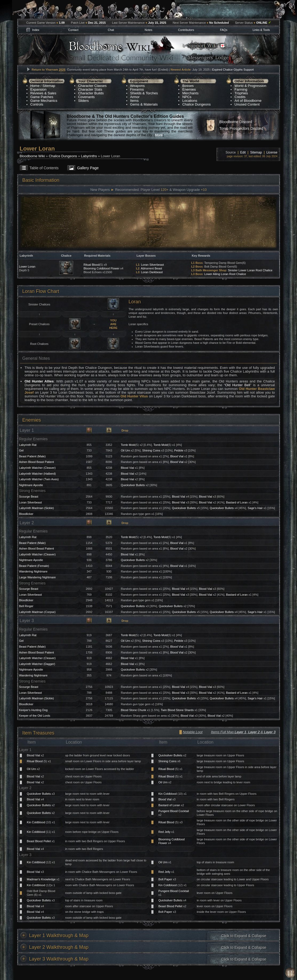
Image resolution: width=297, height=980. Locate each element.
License (272, 152)
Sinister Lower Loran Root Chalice (250, 270)
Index (36, 30)
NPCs (187, 97)
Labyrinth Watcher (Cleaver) (37, 468)
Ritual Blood (91, 265)
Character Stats (90, 89)
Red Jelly (165, 832)
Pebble (179, 450)
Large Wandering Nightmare (37, 577)
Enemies (189, 89)
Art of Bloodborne (248, 101)
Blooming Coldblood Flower (102, 268)
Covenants (86, 97)
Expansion (39, 89)
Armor (135, 97)
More (159, 135)
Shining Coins (151, 450)
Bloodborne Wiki (32, 156)
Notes (148, 30)
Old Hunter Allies (39, 381)
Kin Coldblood (168, 794)
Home (35, 86)
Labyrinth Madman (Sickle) (36, 508)
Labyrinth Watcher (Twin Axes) (39, 479)
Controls (37, 104)
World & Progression (250, 86)
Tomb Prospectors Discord (241, 128)
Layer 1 (240, 732)
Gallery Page (88, 168)
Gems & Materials (144, 104)
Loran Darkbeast (152, 272)
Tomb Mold (128, 445)
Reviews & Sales (43, 93)
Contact (73, 30)
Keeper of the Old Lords (35, 716)
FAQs (224, 30)
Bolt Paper (165, 879)
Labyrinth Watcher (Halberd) (37, 474)
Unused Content (247, 104)
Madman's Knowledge (41, 879)
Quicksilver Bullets (133, 485)
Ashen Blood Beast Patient (36, 462)
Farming (241, 89)
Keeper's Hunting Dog (33, 710)
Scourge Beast (29, 497)
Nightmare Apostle (31, 485)
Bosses (188, 86)
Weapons (138, 86)
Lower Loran (27, 267)
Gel (21, 450)
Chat (111, 30)
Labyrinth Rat (28, 445)
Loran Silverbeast (152, 265)
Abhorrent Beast (152, 268)
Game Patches (42, 97)
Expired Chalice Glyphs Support (233, 70)
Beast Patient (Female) (34, 566)
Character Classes (92, 86)
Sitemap (49, 86)
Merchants (190, 93)
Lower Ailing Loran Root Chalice (225, 274)
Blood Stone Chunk (134, 710)
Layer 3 (270, 732)
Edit (243, 152)
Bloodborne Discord (236, 122)
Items (134, 101)
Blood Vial (177, 456)
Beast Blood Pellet (39, 841)
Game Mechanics (44, 101)
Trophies (241, 93)
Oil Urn (125, 450)
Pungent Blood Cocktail (174, 811)
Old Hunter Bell (237, 385)
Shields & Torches (144, 93)
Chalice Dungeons (196, 104)
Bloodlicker (26, 514)
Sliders (84, 101)
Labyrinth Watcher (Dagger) (37, 664)
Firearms (137, 89)
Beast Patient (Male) (32, 456)
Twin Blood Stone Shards (177, 710)
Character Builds (91, 93)
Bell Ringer (26, 606)
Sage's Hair (255, 508)
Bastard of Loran (237, 502)
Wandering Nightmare (33, 571)
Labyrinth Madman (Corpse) (37, 612)
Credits (240, 97)
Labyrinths (89, 156)
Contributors (186, 30)
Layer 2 (254, 732)
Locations (190, 101)
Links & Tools (261, 30)
